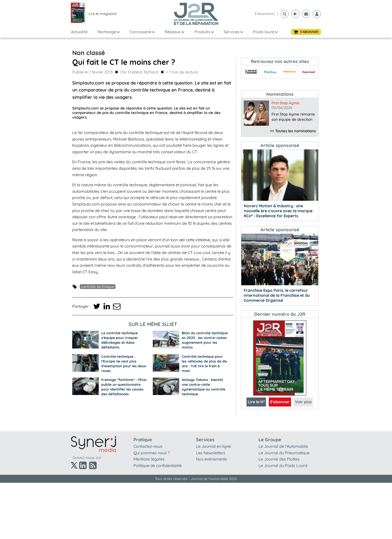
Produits (204, 32)
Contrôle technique (98, 287)
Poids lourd (265, 32)
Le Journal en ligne (213, 446)
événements (265, 14)
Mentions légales (149, 459)
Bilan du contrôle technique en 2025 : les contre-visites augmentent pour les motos (205, 340)
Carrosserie (142, 32)
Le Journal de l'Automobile (283, 446)
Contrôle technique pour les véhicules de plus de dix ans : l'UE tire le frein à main (204, 364)
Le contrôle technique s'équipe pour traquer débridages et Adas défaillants (120, 340)
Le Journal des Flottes (279, 459)
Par (139, 72)
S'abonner (280, 402)
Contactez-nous (148, 446)
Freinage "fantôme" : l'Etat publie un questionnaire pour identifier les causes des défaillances (124, 387)
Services (233, 32)
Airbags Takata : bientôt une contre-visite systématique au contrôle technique (203, 387)
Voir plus (303, 402)
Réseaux (174, 32)
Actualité (79, 32)
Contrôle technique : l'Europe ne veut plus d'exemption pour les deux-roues (124, 364)
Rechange (109, 32)
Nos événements (211, 459)
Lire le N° (256, 402)
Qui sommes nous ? (152, 453)
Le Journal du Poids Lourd (283, 465)
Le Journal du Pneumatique (284, 453)
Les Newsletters (211, 453)
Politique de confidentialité (158, 465)
